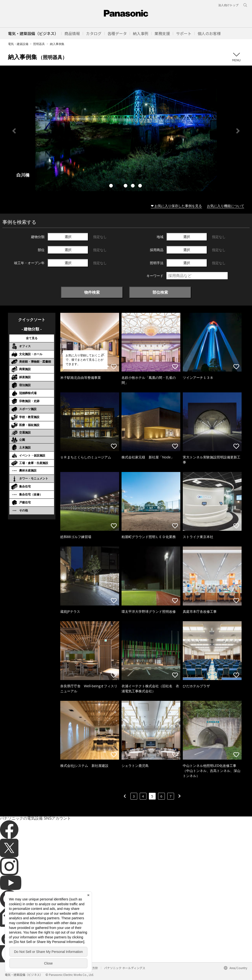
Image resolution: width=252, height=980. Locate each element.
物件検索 (92, 292)
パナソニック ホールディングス (125, 968)
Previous (14, 131)
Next (238, 131)
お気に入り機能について (226, 206)
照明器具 (39, 44)
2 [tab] (119, 186)
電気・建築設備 (18, 44)
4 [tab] (133, 186)
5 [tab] (141, 186)
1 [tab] (112, 186)
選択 (68, 237)
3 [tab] (126, 186)
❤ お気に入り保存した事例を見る (176, 206)
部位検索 (160, 292)
